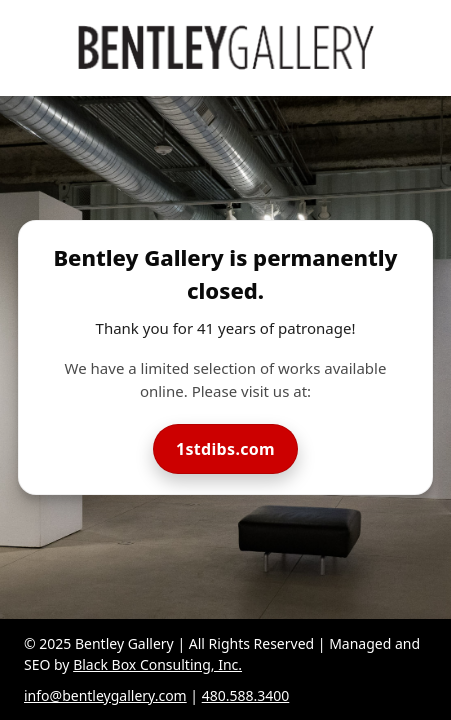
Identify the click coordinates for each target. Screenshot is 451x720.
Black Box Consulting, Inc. (157, 664)
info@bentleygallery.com (105, 695)
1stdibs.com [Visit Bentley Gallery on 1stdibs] (225, 449)
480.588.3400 (246, 695)
